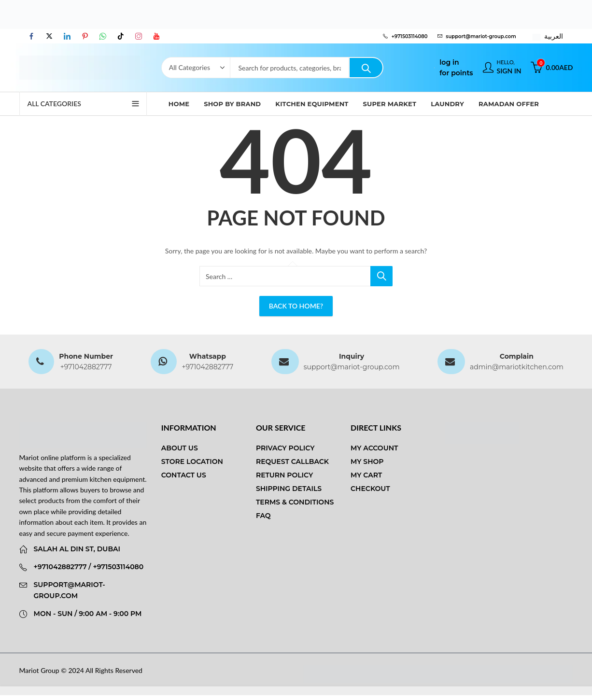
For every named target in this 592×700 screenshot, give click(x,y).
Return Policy (284, 475)
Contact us (184, 475)
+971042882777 (86, 367)
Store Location (192, 462)
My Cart (366, 475)
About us (180, 448)
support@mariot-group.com (352, 367)
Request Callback (292, 462)
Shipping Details (289, 489)
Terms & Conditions (295, 502)
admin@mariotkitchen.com (517, 367)
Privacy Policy (285, 448)
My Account (374, 448)
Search (366, 68)
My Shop (367, 462)
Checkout (370, 489)
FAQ (263, 516)
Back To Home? (296, 306)
